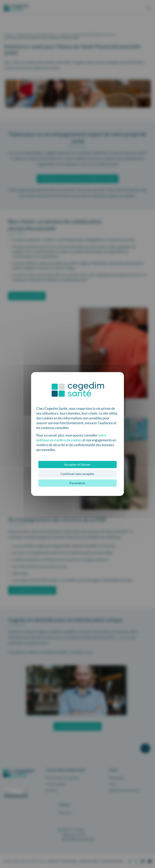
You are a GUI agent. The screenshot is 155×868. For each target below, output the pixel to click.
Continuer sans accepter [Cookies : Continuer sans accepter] (77, 474)
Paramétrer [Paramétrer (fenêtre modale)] (77, 483)
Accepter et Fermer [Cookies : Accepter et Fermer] (77, 464)
